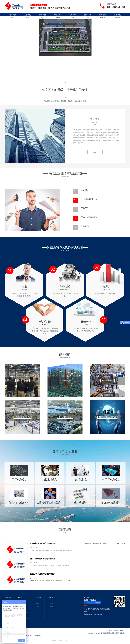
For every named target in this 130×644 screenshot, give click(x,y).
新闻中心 (87, 17)
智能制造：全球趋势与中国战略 (96, 544)
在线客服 (97, 603)
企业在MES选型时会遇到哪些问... (43, 574)
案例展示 (72, 17)
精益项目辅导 (22, 381)
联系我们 (117, 17)
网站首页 (12, 17)
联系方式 (51, 603)
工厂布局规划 (19, 479)
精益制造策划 (65, 381)
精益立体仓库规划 (111, 502)
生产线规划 (80, 502)
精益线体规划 (107, 381)
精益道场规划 (50, 479)
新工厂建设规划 (65, 417)
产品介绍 (57, 17)
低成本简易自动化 (22, 417)
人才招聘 (51, 606)
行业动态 (38, 606)
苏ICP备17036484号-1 (118, 631)
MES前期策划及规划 (107, 417)
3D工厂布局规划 (111, 479)
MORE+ (95, 152)
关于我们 (27, 17)
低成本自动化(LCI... (19, 502)
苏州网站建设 (27, 635)
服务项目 (42, 17)
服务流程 (102, 17)
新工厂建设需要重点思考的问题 (43, 559)
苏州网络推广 (38, 635)
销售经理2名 (80, 479)
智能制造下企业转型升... (50, 502)
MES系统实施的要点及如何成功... (43, 543)
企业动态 (38, 603)
